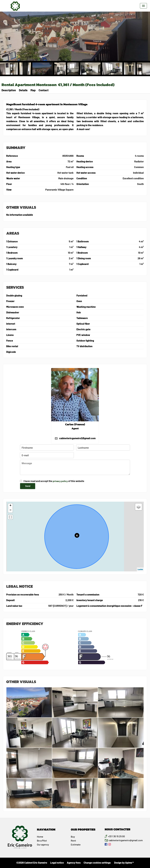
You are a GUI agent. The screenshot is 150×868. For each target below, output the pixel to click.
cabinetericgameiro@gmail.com (126, 840)
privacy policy (60, 481)
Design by (124, 863)
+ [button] (10, 506)
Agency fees (74, 863)
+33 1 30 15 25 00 (116, 836)
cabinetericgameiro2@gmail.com (77, 438)
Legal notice (57, 863)
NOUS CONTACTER (117, 829)
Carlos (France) (75, 424)
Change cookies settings (97, 863)
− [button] (10, 510)
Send (28, 486)
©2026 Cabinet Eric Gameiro (32, 863)
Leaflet (140, 569)
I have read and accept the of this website (54, 481)
